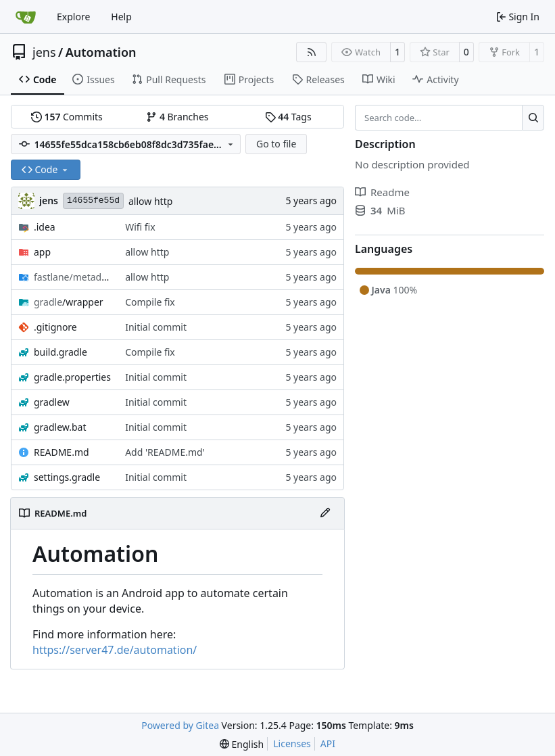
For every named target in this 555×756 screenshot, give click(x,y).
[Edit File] (325, 513)
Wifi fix (140, 227)
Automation (101, 52)
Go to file (276, 144)
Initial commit (156, 327)
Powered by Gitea (180, 725)
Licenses (292, 743)
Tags (288, 117)
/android (73, 277)
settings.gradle (67, 477)
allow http (150, 201)
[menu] (242, 744)
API (328, 743)
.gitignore (55, 327)
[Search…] (533, 118)
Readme (382, 192)
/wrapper (69, 302)
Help (121, 17)
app (42, 252)
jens (44, 52)
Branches (177, 117)
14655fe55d (93, 200)
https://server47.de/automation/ (115, 650)
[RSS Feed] (312, 52)
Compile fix (150, 302)
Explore (73, 17)
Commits (67, 117)
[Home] (26, 17)
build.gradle (61, 352)
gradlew (52, 402)
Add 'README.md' (165, 452)
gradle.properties (72, 377)
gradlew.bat (60, 427)
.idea (45, 227)
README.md (62, 452)
